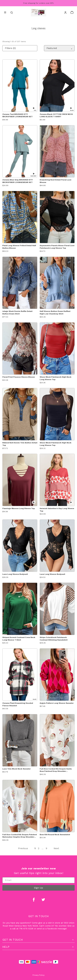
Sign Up (38, 888)
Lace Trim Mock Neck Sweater (16, 769)
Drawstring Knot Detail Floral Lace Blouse (56, 181)
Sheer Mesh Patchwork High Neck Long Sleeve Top (56, 378)
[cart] (72, 12)
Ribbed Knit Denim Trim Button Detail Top (20, 444)
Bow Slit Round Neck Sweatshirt (55, 835)
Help (38, 947)
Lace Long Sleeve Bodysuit (15, 574)
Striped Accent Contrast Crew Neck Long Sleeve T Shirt (19, 639)
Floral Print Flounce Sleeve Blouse (19, 377)
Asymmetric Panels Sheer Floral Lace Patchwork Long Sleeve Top (57, 247)
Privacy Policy (38, 975)
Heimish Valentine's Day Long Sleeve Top (57, 510)
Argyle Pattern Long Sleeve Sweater (57, 703)
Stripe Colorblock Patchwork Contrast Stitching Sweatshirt (54, 639)
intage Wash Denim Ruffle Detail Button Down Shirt (17, 313)
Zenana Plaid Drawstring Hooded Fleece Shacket (18, 704)
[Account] (65, 12)
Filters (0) (10, 48)
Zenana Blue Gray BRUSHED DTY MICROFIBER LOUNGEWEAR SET (18, 181)
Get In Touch (38, 940)
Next (56, 848)
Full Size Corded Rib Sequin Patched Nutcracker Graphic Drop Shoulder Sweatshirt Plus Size (20, 836)
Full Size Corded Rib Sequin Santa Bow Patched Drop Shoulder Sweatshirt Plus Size (56, 770)
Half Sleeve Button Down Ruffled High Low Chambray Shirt (55, 313)
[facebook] (34, 900)
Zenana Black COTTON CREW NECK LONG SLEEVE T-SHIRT (56, 115)
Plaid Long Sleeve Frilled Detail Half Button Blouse (19, 247)
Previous (23, 848)
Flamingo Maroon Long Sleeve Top (19, 508)
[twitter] (43, 900)
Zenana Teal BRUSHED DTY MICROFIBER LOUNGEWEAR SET (17, 115)
